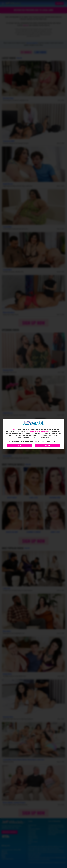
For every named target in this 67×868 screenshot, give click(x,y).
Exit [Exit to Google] (19, 445)
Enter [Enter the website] (48, 445)
